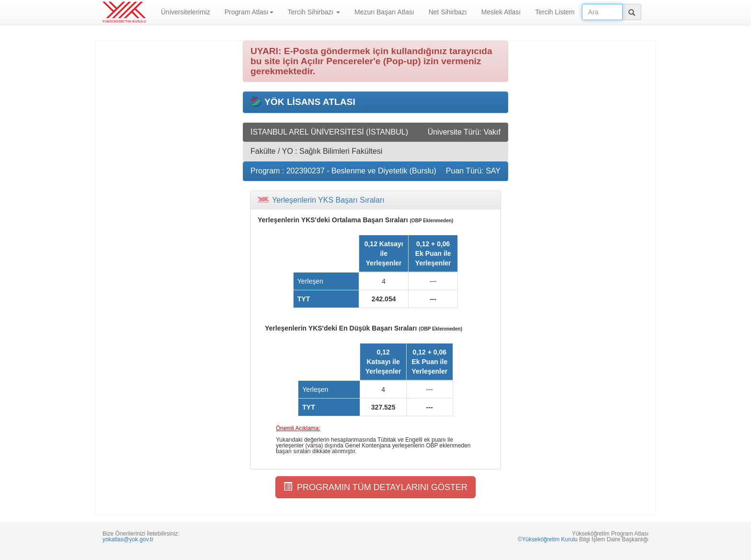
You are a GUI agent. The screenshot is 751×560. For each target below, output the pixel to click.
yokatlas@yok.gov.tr (128, 539)
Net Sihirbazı (448, 12)
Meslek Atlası (501, 12)
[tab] (375, 200)
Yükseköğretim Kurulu (550, 539)
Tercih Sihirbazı (314, 12)
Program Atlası (249, 12)
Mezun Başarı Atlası (384, 12)
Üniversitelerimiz (186, 12)
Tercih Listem (555, 12)
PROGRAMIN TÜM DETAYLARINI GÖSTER (375, 487)
